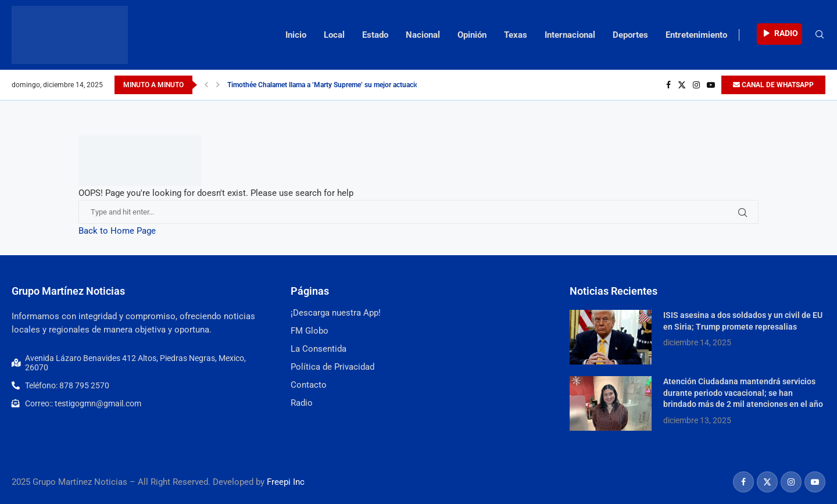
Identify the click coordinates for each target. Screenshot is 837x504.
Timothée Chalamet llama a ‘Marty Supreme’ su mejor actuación (325, 85)
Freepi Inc (286, 482)
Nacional (423, 35)
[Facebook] (668, 85)
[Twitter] (682, 85)
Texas (516, 35)
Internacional (570, 35)
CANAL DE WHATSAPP (773, 85)
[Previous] (206, 85)
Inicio (296, 35)
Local (334, 35)
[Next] (218, 85)
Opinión (472, 35)
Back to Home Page (117, 231)
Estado (375, 35)
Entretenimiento (696, 35)
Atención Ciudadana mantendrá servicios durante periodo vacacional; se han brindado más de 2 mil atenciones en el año (743, 393)
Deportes (630, 35)
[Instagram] (696, 85)
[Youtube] (711, 85)
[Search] (820, 35)
